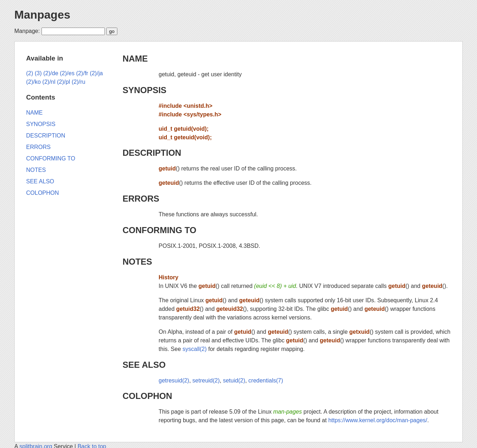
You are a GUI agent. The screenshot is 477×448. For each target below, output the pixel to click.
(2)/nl (49, 82)
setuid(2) (234, 380)
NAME (135, 59)
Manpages (42, 15)
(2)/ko (33, 82)
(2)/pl (63, 82)
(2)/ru (78, 82)
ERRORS (141, 199)
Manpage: (27, 31)
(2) (30, 73)
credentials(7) (266, 380)
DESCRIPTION (152, 153)
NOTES (137, 262)
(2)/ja (96, 73)
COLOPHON (147, 396)
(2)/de (51, 73)
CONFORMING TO (159, 230)
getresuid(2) (174, 380)
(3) (38, 73)
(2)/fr (82, 73)
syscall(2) (195, 349)
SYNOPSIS (144, 90)
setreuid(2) (206, 380)
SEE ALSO (144, 365)
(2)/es (67, 73)
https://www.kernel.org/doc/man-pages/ (378, 420)
